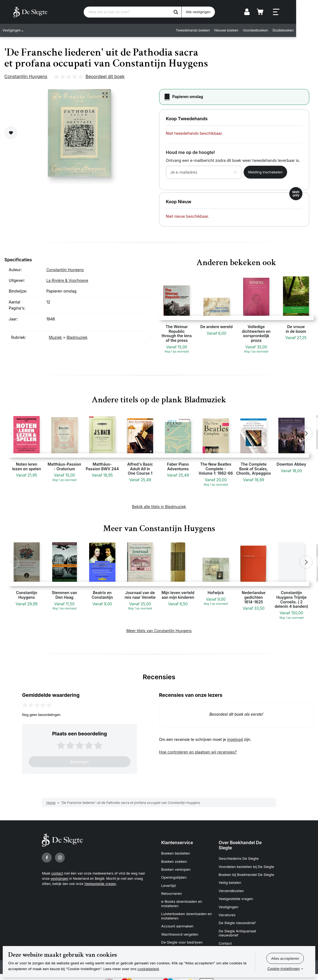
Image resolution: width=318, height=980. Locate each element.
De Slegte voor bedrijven (182, 931)
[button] (12, 434)
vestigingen (59, 879)
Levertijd (169, 881)
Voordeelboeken (275, 31)
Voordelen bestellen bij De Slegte (246, 865)
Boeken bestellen (176, 853)
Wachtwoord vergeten (180, 924)
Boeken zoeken (174, 860)
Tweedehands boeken (213, 31)
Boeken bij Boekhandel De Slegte (246, 872)
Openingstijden (174, 874)
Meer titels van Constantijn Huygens (159, 631)
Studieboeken (303, 31)
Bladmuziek (77, 337)
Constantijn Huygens (26, 76)
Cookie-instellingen (284, 968)
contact (57, 873)
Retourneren (172, 888)
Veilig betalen (230, 879)
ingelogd (235, 739)
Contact (225, 932)
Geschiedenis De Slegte (239, 858)
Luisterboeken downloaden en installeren (187, 908)
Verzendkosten (231, 886)
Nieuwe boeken (246, 31)
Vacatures (227, 907)
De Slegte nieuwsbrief (237, 914)
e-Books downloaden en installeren (182, 897)
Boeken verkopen (176, 867)
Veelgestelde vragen (100, 884)
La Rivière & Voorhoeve (67, 280)
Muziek (55, 337)
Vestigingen (14, 31)
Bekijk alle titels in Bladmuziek (159, 507)
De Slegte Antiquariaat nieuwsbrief (237, 923)
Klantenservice (177, 843)
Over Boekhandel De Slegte (240, 845)
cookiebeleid (148, 969)
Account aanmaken (177, 917)
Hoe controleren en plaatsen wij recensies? (198, 752)
